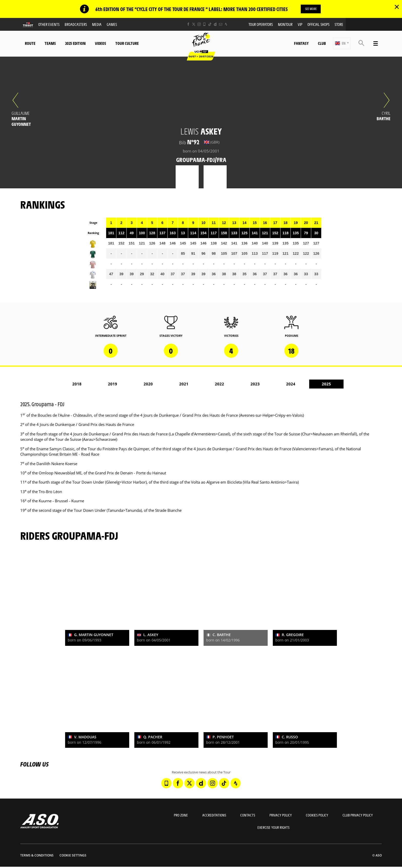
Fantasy (301, 44)
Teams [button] (50, 44)
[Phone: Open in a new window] (204, 25)
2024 (291, 384)
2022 (219, 384)
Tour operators (261, 25)
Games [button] (112, 25)
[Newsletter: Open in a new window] (221, 25)
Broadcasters (76, 25)
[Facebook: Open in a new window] (188, 25)
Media (97, 25)
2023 (255, 384)
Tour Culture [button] (127, 44)
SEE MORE (311, 9)
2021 (184, 384)
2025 (326, 384)
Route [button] (30, 44)
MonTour (285, 25)
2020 (148, 384)
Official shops (318, 25)
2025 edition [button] (75, 44)
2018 (77, 384)
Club (322, 44)
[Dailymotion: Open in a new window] (215, 25)
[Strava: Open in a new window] (226, 25)
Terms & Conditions (37, 856)
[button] (342, 44)
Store (339, 25)
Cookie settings (73, 856)
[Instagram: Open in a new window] (199, 25)
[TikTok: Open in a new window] (210, 25)
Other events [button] (49, 25)
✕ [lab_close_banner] (397, 7)
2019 (113, 384)
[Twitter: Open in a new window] (194, 25)
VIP (300, 25)
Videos (100, 44)
